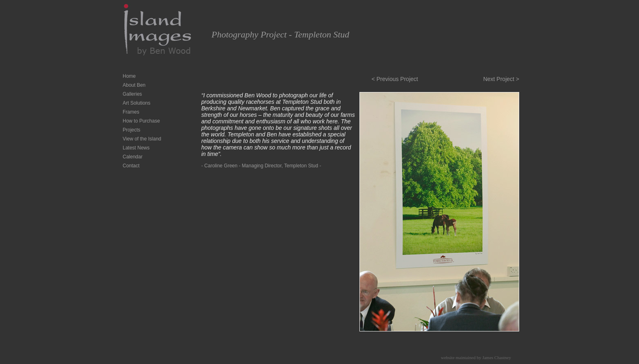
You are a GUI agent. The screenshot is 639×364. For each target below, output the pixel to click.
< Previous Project (395, 79)
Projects (131, 130)
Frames (131, 112)
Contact (131, 166)
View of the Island (142, 139)
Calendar (133, 157)
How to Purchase (141, 121)
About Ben (134, 85)
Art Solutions (137, 103)
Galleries (132, 94)
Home (129, 76)
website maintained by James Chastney (476, 357)
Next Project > (501, 79)
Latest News (136, 148)
